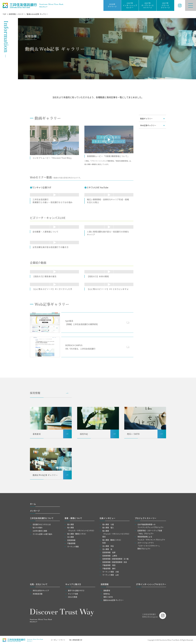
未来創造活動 (38, 594)
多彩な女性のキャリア (41, 590)
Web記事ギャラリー (148, 125)
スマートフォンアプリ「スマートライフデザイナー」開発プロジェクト (149, 546)
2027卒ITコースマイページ (165, 5)
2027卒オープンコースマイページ (148, 5)
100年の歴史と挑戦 (40, 531)
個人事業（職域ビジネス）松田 (112, 541)
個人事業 (71, 524)
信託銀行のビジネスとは (42, 524)
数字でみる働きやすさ (76, 590)
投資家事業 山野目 (110, 556)
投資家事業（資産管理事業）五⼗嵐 (115, 559)
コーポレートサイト (58, 640)
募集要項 (107, 590)
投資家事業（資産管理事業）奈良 (115, 562)
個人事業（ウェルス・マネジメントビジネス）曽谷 (116, 534)
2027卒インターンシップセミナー (130, 5)
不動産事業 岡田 (109, 565)
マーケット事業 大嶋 (111, 572)
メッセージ (35, 511)
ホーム (33, 504)
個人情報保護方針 (76, 640)
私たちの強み (38, 528)
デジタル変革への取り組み (42, 534)
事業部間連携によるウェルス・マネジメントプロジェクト (151, 538)
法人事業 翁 (107, 549)
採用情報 (35, 393)
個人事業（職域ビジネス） (77, 534)
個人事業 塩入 (108, 528)
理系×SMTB (108, 597)
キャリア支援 (73, 594)
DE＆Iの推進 (73, 597)
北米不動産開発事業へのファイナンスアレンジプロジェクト (151, 526)
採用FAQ (107, 594)
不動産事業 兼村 (109, 568)
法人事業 (71, 537)
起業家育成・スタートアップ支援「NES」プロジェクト (150, 532)
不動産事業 (71, 543)
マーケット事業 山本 (111, 575)
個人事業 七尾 (108, 524)
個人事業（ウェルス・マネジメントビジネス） (81, 529)
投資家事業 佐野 (109, 552)
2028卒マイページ (112, 5)
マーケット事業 (73, 547)
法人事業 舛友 (108, 546)
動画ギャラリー (146, 119)
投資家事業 (71, 540)
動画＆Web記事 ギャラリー (114, 600)
